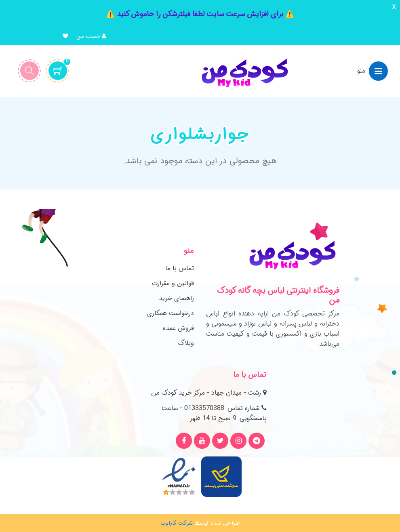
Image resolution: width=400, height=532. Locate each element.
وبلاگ (186, 343)
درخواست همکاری (171, 313)
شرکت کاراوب (177, 523)
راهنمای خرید (176, 298)
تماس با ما (180, 268)
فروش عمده (178, 328)
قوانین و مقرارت (173, 283)
